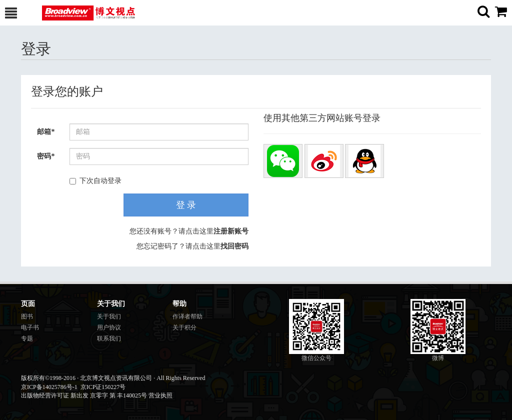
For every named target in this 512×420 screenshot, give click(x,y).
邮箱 (46, 132)
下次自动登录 (95, 181)
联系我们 (109, 338)
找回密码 (234, 246)
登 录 (186, 205)
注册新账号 (231, 231)
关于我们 (109, 316)
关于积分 (184, 327)
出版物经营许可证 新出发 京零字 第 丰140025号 (84, 395)
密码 (46, 156)
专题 (27, 338)
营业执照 (160, 395)
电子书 (30, 327)
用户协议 (109, 327)
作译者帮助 (187, 316)
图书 (27, 316)
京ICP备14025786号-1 (49, 387)
